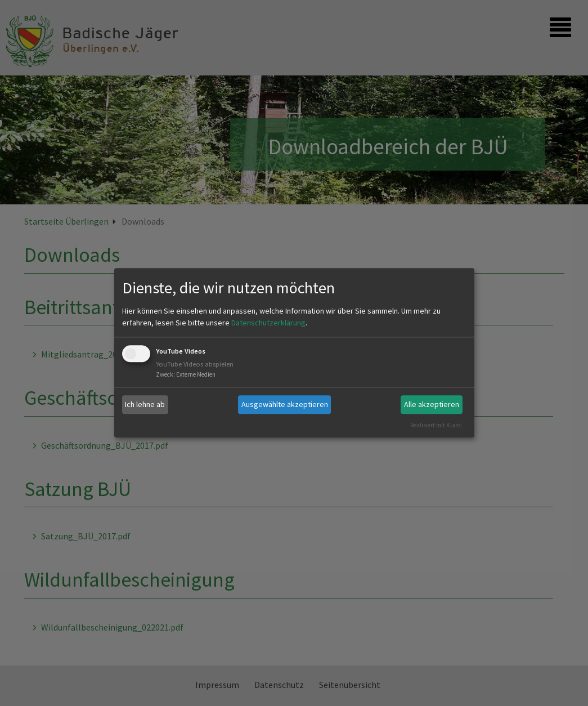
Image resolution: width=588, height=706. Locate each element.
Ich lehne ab (145, 404)
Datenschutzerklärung (268, 323)
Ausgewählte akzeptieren (285, 404)
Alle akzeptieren (432, 404)
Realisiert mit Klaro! (436, 425)
